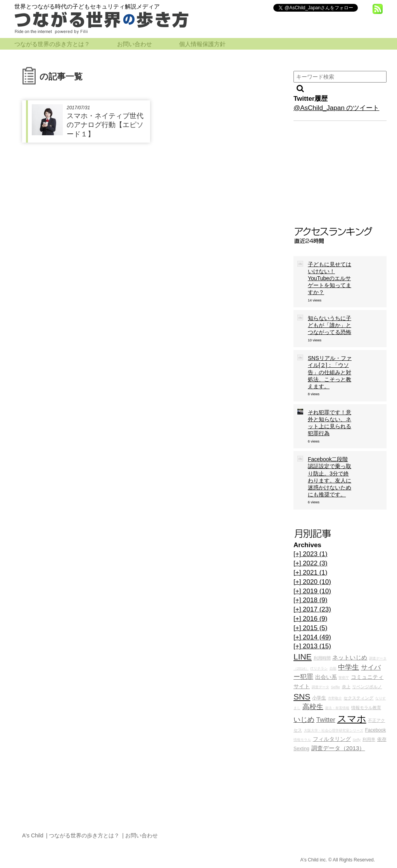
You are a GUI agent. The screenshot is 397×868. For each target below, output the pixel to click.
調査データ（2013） (338, 748)
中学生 (349, 667)
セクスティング (358, 698)
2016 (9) (310, 619)
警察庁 (344, 678)
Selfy (356, 740)
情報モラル (302, 740)
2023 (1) (310, 554)
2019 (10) (312, 591)
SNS (302, 697)
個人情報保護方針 (202, 44)
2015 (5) (310, 628)
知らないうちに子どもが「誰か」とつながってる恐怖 (330, 325)
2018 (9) (310, 600)
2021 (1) (310, 573)
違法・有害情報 (337, 708)
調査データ (320, 687)
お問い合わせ (135, 44)
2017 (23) (312, 609)
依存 (382, 739)
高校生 (313, 707)
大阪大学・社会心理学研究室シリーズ (334, 730)
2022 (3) (310, 563)
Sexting (301, 749)
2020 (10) (312, 582)
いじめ (304, 720)
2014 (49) (312, 637)
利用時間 (322, 658)
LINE (303, 657)
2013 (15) (312, 646)
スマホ (352, 719)
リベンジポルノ (367, 687)
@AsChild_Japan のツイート (336, 108)
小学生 (319, 698)
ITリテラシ (319, 668)
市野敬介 (335, 698)
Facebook (375, 730)
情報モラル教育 (366, 708)
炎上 (346, 687)
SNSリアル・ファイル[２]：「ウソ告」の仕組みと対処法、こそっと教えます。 (330, 372)
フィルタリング (332, 739)
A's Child (33, 835)
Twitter (326, 720)
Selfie (335, 687)
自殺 (333, 668)
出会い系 (326, 677)
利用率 (369, 739)
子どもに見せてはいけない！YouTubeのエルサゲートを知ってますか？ (330, 278)
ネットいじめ (350, 657)
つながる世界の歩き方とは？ (52, 44)
